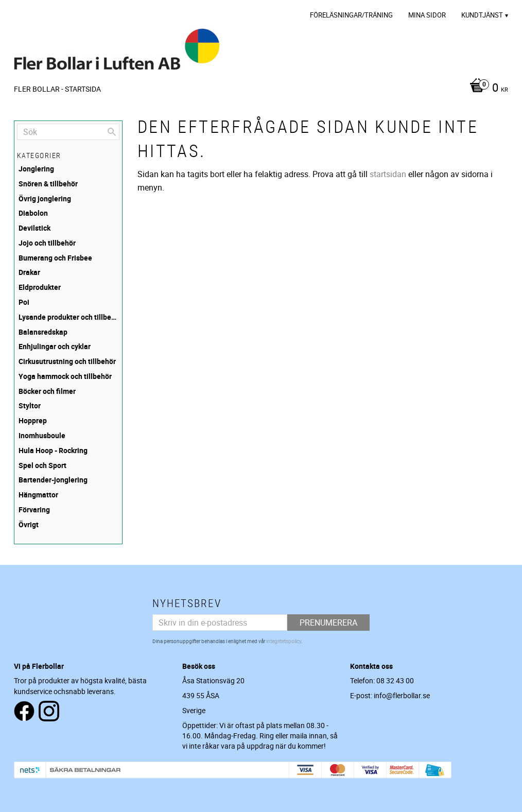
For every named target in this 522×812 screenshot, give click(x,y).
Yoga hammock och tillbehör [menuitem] (65, 376)
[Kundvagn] (486, 89)
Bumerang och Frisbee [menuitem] (55, 258)
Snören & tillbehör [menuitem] (48, 184)
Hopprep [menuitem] (33, 420)
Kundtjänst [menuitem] (482, 15)
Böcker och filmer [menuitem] (47, 391)
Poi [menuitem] (24, 302)
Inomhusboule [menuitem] (42, 435)
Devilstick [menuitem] (34, 228)
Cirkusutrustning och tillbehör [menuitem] (67, 361)
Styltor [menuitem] (30, 405)
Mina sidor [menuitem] (427, 15)
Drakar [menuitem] (29, 272)
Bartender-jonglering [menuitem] (53, 480)
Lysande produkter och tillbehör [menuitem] (69, 317)
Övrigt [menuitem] (29, 524)
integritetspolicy (284, 641)
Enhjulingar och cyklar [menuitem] (55, 346)
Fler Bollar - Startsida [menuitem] (57, 89)
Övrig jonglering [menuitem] (45, 198)
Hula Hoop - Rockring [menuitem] (53, 450)
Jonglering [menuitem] (36, 169)
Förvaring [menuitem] (34, 509)
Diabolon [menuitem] (33, 213)
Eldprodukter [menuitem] (40, 287)
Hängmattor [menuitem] (38, 495)
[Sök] (112, 132)
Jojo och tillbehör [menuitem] (47, 243)
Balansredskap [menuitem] (43, 332)
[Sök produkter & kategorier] (68, 132)
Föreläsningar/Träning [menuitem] (351, 15)
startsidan (388, 174)
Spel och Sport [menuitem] (42, 465)
